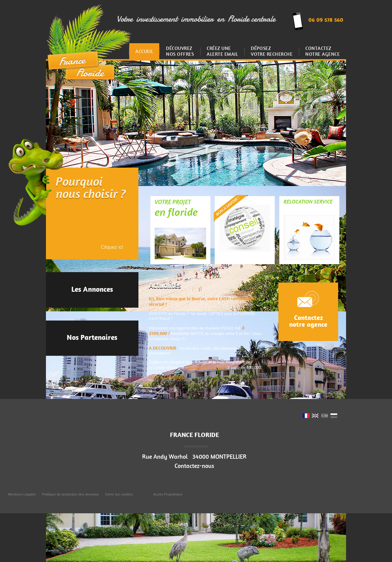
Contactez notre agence (322, 51)
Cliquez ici (112, 247)
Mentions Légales (22, 494)
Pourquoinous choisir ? (91, 189)
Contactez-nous (194, 466)
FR (306, 416)
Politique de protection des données (70, 494)
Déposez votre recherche (272, 51)
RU (334, 416)
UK (315, 416)
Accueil (144, 51)
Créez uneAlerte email (222, 51)
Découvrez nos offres (180, 51)
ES (325, 416)
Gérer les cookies (119, 494)
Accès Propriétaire (168, 494)
